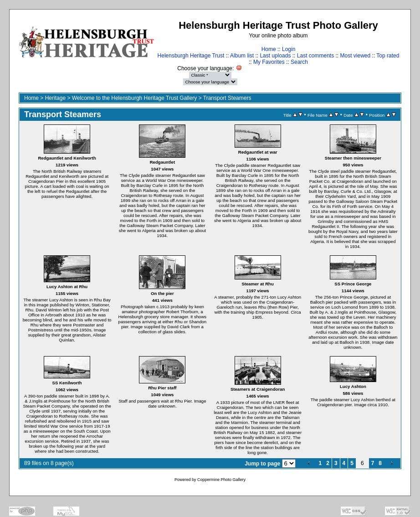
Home (269, 49)
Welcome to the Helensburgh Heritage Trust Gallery (135, 98)
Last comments (315, 56)
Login (289, 49)
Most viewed (356, 56)
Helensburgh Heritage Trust (191, 56)
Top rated (388, 56)
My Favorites (269, 62)
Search (299, 62)
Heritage (55, 98)
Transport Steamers (227, 98)
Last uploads (275, 56)
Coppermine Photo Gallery (221, 480)
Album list (242, 56)
